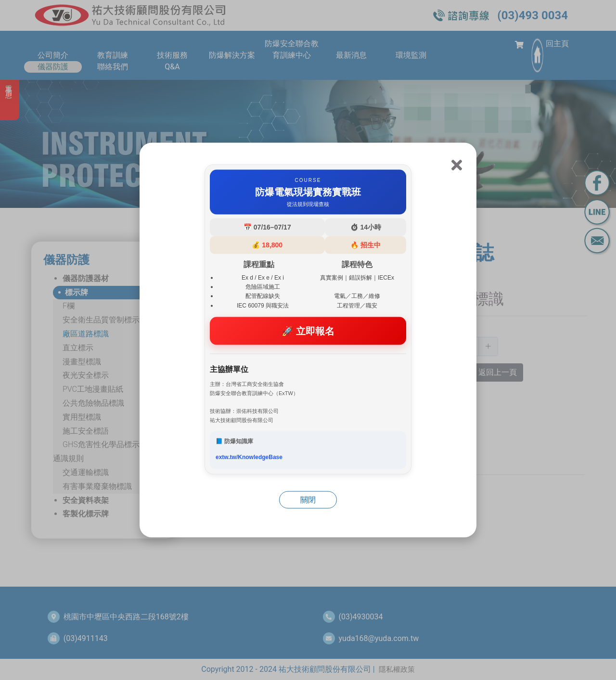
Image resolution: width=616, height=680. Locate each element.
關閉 (308, 500)
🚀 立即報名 (308, 331)
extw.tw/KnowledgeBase (249, 457)
